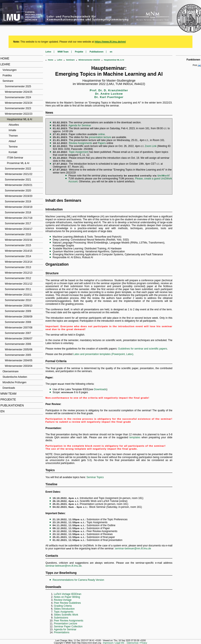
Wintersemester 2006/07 (19, 339)
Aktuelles (14, 125)
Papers (102, 143)
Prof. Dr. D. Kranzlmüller (109, 90)
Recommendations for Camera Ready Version (78, 580)
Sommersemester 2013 (18, 267)
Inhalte (12, 130)
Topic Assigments (64, 612)
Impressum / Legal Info (114, 643)
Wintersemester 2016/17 (19, 229)
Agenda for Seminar (80, 125)
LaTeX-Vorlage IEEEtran (68, 594)
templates (135, 437)
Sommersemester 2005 (18, 355)
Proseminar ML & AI (18, 163)
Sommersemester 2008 (18, 322)
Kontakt (13, 152)
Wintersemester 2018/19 (19, 207)
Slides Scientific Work (66, 615)
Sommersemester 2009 (18, 311)
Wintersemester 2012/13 (19, 273)
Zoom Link (151, 146)
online (101, 134)
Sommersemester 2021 (18, 180)
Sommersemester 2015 (18, 245)
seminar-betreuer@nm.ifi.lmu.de (133, 549)
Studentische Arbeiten (15, 377)
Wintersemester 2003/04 (19, 366)
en (2, 411)
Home (5, 58)
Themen (13, 136)
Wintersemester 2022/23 (19, 114)
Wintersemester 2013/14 (19, 262)
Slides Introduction (64, 609)
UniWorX (163, 176)
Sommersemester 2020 (18, 191)
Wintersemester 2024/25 (19, 92)
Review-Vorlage (63, 600)
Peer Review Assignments (69, 621)
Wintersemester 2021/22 (19, 174)
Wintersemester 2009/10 (19, 306)
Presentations (62, 632)
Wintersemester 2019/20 (19, 196)
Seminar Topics (95, 477)
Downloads (9, 388)
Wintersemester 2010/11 (19, 295)
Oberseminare (11, 371)
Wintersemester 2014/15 (19, 251)
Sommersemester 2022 (18, 169)
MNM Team (8, 394)
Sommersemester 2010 (18, 300)
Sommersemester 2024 (18, 97)
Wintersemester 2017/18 (19, 218)
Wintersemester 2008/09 (19, 317)
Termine (13, 147)
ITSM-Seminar (15, 158)
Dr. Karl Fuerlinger (109, 97)
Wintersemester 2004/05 (19, 360)
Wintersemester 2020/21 (19, 185)
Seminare (8, 81)
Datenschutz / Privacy (137, 643)
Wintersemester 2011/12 (19, 284)
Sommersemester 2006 (18, 344)
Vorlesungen (10, 70)
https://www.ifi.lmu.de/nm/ (110, 42)
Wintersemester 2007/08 (19, 328)
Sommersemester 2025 (18, 86)
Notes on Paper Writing (67, 597)
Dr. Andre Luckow (109, 94)
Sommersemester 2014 (18, 256)
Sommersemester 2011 (18, 289)
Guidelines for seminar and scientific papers (143, 349)
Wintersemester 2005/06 (19, 350)
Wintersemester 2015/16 (19, 240)
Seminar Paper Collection (68, 627)
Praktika (7, 75)
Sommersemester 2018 (18, 212)
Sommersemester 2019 (18, 202)
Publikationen (12, 405)
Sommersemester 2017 (18, 223)
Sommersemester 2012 (18, 278)
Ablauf (12, 141)
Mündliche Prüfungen (14, 382)
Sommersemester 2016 (18, 234)
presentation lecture (100, 137)
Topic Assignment (79, 152)
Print (197, 65)
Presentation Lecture (66, 624)
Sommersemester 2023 (18, 108)
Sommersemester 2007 (18, 333)
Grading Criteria (63, 606)
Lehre (5, 64)
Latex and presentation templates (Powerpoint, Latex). (104, 354)
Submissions (61, 618)
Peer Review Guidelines (67, 603)
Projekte (8, 399)
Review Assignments (81, 143)
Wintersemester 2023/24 (19, 103)
